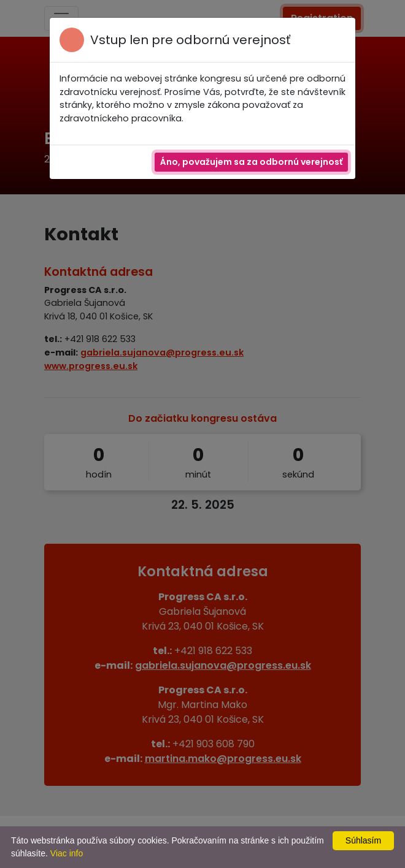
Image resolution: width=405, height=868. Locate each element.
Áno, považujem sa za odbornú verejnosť (251, 162)
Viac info (67, 853)
